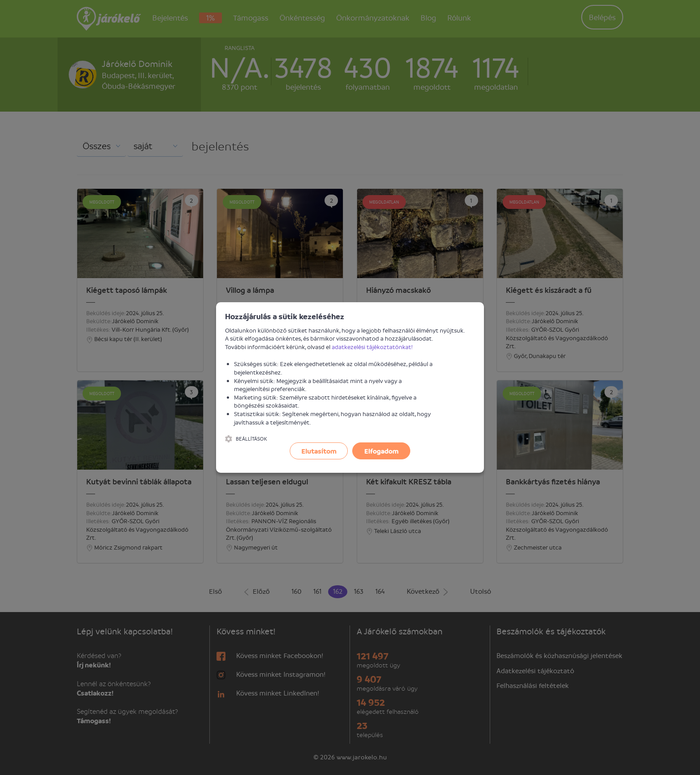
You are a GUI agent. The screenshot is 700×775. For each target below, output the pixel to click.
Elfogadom (381, 451)
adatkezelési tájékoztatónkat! (372, 347)
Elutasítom (319, 451)
